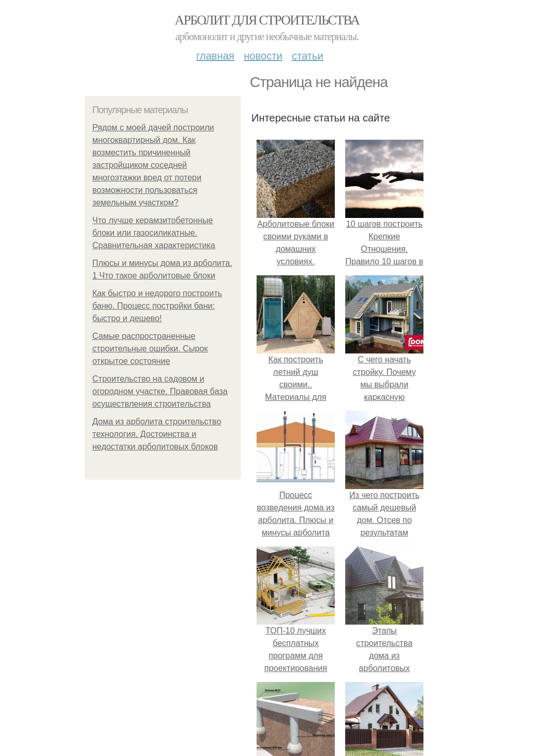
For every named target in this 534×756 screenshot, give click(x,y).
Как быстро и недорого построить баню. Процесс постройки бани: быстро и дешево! (157, 306)
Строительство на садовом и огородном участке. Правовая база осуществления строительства (160, 391)
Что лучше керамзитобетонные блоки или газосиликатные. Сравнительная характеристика (154, 233)
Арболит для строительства (267, 20)
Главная (215, 56)
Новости (263, 56)
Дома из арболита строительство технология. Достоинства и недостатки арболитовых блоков (157, 434)
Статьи (307, 56)
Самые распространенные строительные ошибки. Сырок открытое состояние (150, 349)
